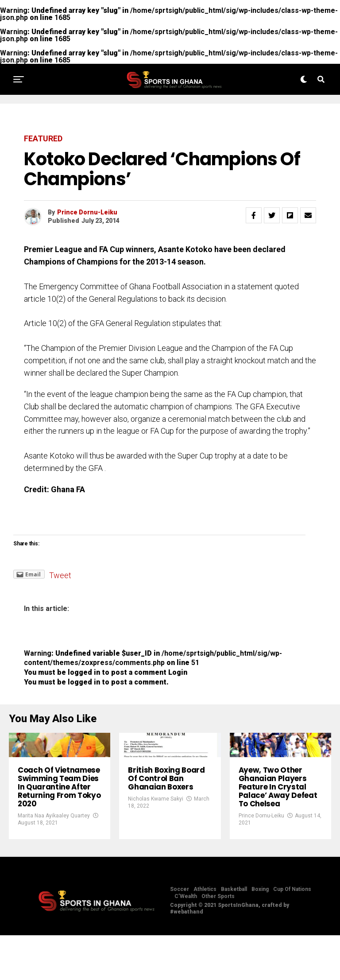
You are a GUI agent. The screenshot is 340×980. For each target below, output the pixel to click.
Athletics (205, 934)
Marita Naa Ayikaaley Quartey (54, 860)
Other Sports (218, 941)
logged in (84, 682)
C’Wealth (186, 941)
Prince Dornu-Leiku (87, 212)
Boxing (260, 934)
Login (178, 672)
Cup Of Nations (292, 934)
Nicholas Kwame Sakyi (156, 833)
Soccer (180, 934)
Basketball (234, 934)
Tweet (60, 575)
